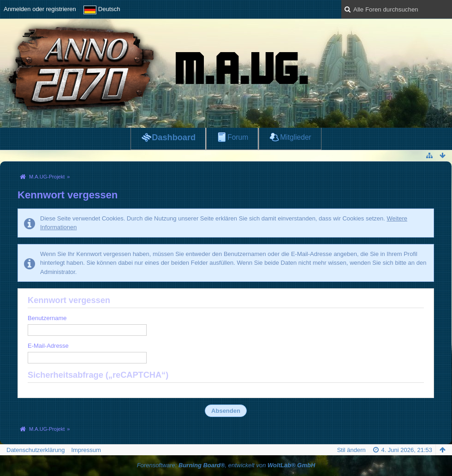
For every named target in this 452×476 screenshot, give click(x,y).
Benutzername (47, 318)
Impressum (86, 450)
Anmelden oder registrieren (40, 9)
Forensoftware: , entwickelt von (226, 465)
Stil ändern (351, 450)
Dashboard (174, 137)
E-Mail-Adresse (48, 346)
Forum (238, 137)
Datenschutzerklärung (36, 450)
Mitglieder (296, 137)
